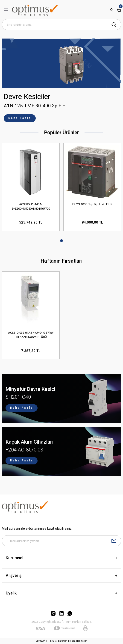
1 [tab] (61, 241)
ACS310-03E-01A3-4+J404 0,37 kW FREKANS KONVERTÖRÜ (31, 335)
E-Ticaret (53, 641)
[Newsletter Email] (61, 541)
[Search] (61, 25)
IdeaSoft (41, 641)
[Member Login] (111, 10)
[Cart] (119, 10)
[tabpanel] (61, 80)
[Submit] (114, 541)
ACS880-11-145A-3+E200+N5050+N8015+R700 (31, 206)
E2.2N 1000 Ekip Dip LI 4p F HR (92, 204)
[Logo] (35, 10)
